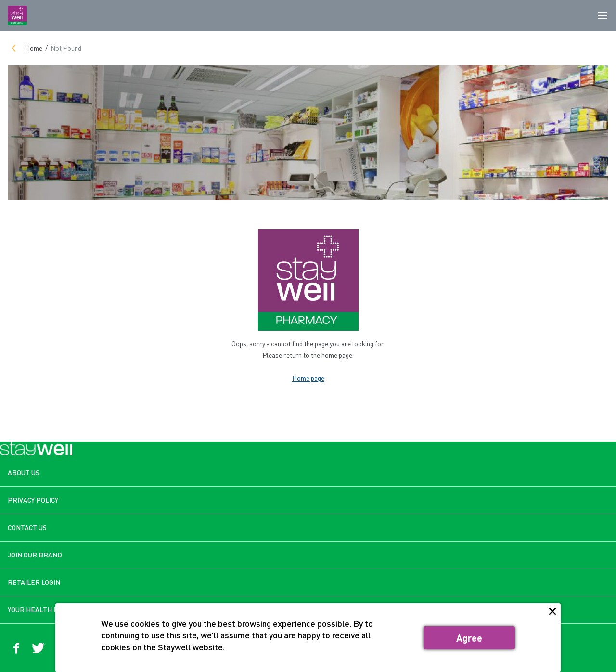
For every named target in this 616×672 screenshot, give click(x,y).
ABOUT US (24, 472)
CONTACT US (27, 527)
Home (34, 48)
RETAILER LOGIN (34, 582)
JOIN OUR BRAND (35, 555)
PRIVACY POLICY (33, 500)
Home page (308, 378)
